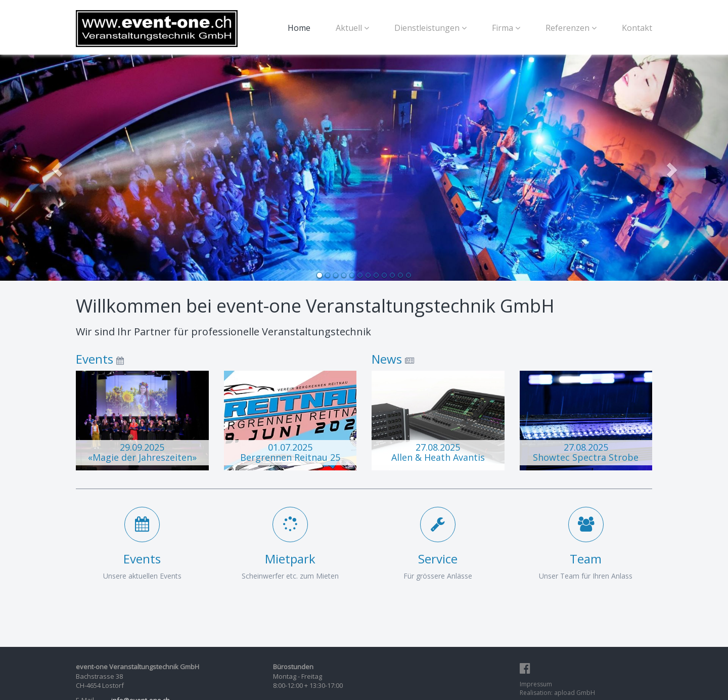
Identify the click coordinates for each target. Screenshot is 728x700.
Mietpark (290, 559)
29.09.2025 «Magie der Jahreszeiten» (142, 452)
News (387, 359)
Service (438, 559)
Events (95, 359)
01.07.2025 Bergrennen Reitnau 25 (290, 452)
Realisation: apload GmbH (557, 693)
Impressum (536, 684)
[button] (55, 167)
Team (586, 559)
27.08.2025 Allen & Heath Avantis (438, 452)
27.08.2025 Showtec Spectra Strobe (586, 452)
